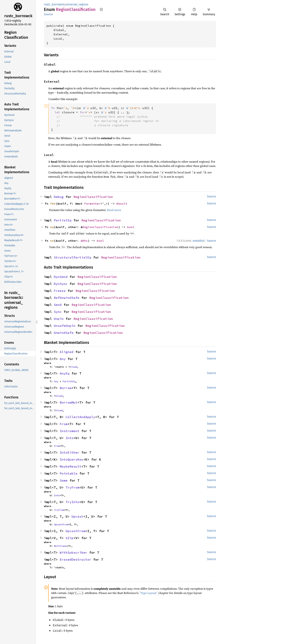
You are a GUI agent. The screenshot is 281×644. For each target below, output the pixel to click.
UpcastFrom (61, 524)
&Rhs (84, 241)
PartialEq (63, 220)
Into (70, 438)
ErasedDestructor (75, 559)
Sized (73, 367)
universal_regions (77, 4)
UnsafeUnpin (65, 326)
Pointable (69, 473)
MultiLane (60, 546)
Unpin (59, 319)
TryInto (72, 502)
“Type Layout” (148, 593)
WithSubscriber (73, 552)
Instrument (70, 431)
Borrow (66, 388)
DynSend (61, 277)
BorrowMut (69, 402)
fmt (53, 203)
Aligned (67, 352)
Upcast (77, 516)
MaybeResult (71, 466)
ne (52, 241)
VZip (70, 538)
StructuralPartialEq (72, 257)
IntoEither (70, 452)
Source (48, 14)
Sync (58, 312)
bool (131, 227)
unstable (198, 241)
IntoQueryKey (72, 459)
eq (52, 227)
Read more (114, 210)
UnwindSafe (64, 333)
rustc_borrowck (54, 4)
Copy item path (101, 9)
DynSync (61, 284)
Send (58, 305)
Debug (59, 197)
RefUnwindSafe (67, 298)
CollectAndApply (80, 417)
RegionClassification (93, 197)
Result (122, 203)
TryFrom (72, 487)
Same (64, 480)
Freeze (60, 291)
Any (63, 359)
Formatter (92, 203)
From (64, 424)
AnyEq (65, 373)
